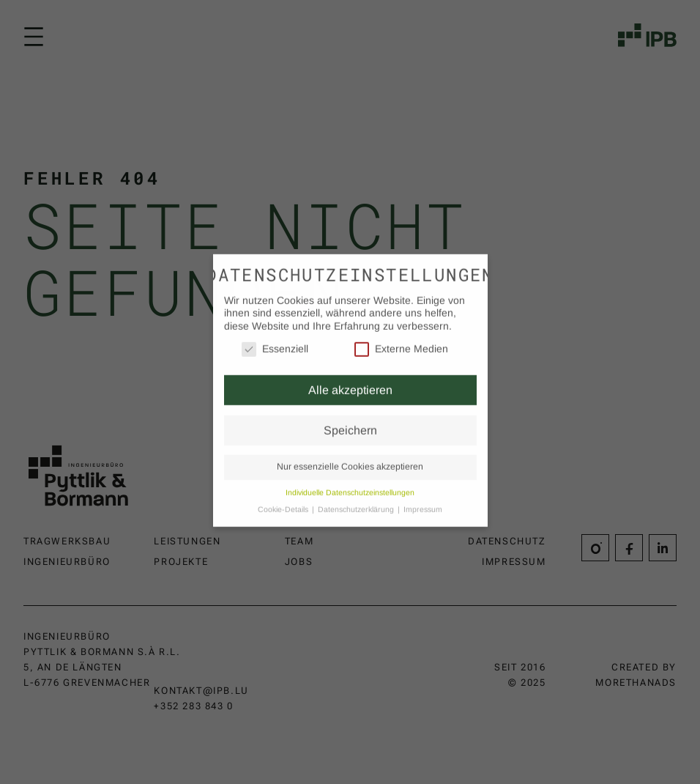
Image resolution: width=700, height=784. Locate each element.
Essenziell (275, 338)
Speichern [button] (350, 419)
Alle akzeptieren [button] (350, 379)
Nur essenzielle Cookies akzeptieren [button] (350, 456)
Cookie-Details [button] (284, 498)
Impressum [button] (423, 498)
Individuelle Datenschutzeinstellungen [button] (350, 481)
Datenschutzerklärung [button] (357, 498)
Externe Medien (401, 338)
